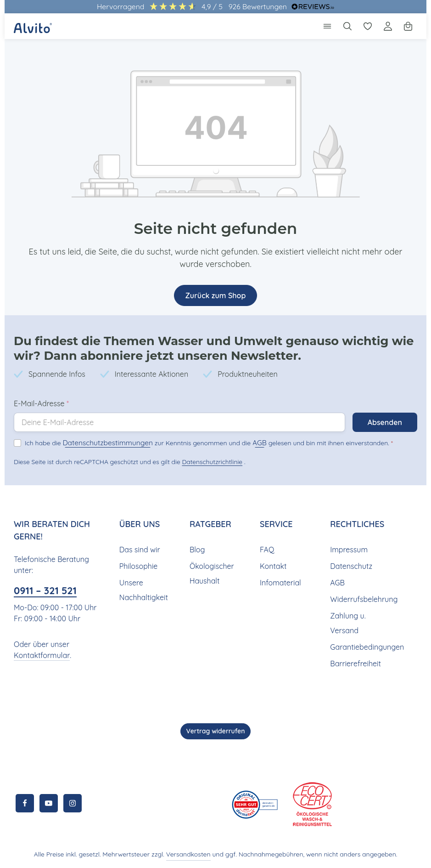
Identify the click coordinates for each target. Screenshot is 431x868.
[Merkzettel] (368, 26)
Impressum (348, 549)
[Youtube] (49, 803)
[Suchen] (347, 26)
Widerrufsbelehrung (362, 599)
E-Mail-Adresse (41, 403)
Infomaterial (279, 582)
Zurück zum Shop (215, 295)
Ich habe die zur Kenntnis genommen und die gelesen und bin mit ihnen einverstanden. (199, 442)
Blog (197, 549)
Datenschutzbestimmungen (101, 442)
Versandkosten (191, 854)
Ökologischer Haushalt (211, 573)
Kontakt (272, 566)
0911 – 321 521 (48, 590)
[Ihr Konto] (388, 26)
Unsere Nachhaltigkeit (143, 590)
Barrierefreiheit (354, 663)
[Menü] (327, 26)
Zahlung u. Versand (347, 623)
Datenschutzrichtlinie (210, 462)
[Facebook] (25, 803)
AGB (242, 442)
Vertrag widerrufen (216, 731)
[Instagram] (73, 803)
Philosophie (138, 566)
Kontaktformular (40, 655)
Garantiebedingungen (365, 647)
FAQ (267, 549)
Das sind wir (139, 549)
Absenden (384, 422)
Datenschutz (350, 566)
